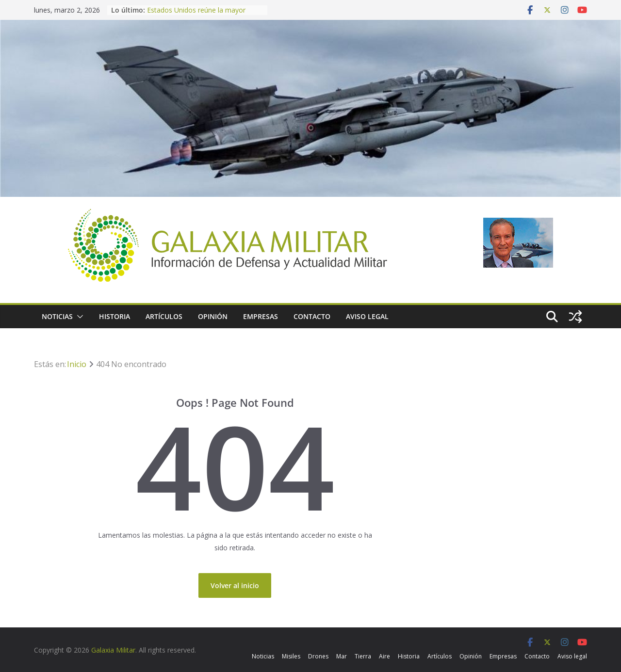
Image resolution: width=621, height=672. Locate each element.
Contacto (312, 316)
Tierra (363, 656)
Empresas (261, 316)
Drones (318, 656)
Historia (114, 316)
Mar (342, 656)
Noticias (57, 316)
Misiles (291, 656)
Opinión (213, 316)
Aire (384, 656)
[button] (78, 317)
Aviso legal (367, 316)
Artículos (164, 316)
